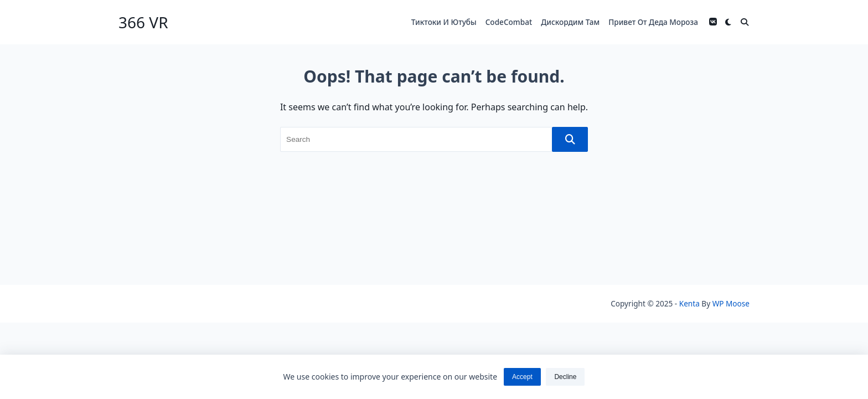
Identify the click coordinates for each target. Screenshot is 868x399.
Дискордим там (570, 22)
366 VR (143, 22)
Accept (522, 377)
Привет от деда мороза (653, 22)
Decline (565, 377)
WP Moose (731, 303)
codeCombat (509, 22)
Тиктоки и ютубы (444, 22)
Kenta (689, 303)
